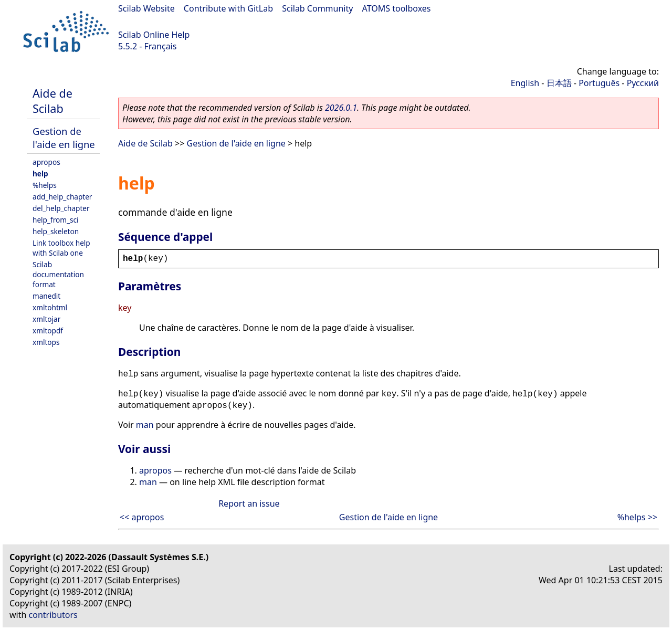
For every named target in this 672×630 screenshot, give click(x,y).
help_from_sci (56, 220)
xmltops (46, 342)
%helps (45, 185)
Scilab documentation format (58, 274)
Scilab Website (146, 8)
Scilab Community (317, 8)
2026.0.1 (341, 108)
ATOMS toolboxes (397, 8)
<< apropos (142, 517)
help (40, 174)
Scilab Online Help (154, 35)
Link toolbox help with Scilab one (61, 248)
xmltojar (46, 319)
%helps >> (637, 517)
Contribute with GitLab (228, 8)
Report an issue (249, 503)
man (145, 425)
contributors (53, 615)
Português (599, 83)
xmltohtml (50, 307)
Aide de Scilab (52, 101)
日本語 (559, 83)
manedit (46, 296)
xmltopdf (48, 330)
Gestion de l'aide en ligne (64, 138)
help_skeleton (56, 231)
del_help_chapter (61, 208)
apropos (46, 162)
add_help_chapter (62, 197)
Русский (643, 83)
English (525, 83)
